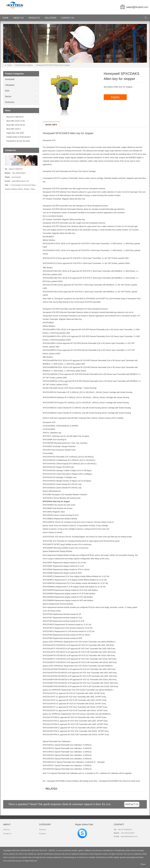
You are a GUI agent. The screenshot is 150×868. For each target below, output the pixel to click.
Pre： (45, 781)
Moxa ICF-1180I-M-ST (15, 117)
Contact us (7, 834)
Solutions (51, 18)
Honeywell (10, 79)
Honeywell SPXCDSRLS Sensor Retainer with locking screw (70, 781)
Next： (96, 781)
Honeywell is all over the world (18, 141)
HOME (5, 18)
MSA (7, 91)
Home (9, 65)
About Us (18, 18)
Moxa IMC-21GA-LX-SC (16, 121)
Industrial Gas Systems (24, 65)
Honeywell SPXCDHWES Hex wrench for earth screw (119, 781)
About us (7, 830)
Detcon (8, 96)
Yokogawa (10, 85)
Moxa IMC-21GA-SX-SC (16, 125)
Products (34, 18)
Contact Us (68, 18)
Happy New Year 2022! (15, 133)
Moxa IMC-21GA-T (14, 129)
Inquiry (115, 97)
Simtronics (10, 102)
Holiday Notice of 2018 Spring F (19, 137)
